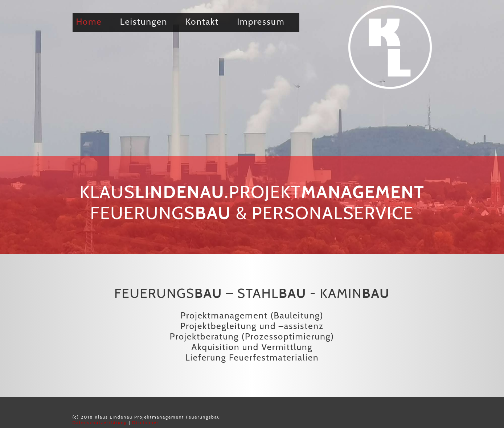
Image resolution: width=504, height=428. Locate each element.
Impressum (261, 22)
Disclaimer (145, 422)
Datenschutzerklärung (100, 422)
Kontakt (202, 22)
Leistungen (144, 22)
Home (89, 22)
